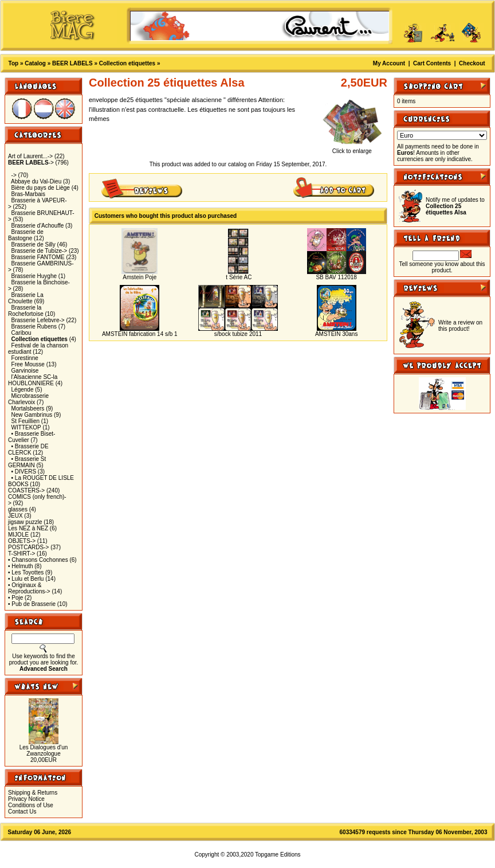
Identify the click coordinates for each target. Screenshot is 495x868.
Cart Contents (432, 63)
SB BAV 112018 (336, 277)
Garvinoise (25, 371)
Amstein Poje (140, 277)
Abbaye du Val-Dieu (36, 181)
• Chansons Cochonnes (38, 560)
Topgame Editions (278, 855)
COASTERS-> (26, 490)
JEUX (15, 516)
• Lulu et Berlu (26, 579)
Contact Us (22, 812)
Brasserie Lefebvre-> (38, 320)
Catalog (35, 63)
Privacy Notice (26, 799)
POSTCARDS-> (28, 547)
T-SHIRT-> (21, 554)
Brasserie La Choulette (26, 298)
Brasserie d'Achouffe (38, 226)
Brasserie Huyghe (34, 276)
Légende (23, 390)
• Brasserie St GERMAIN (27, 462)
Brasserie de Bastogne (26, 235)
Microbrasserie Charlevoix (28, 399)
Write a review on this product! (460, 326)
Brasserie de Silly (34, 245)
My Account (389, 63)
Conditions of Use (31, 805)
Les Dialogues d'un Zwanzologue (44, 750)
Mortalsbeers (28, 408)
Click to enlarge (352, 148)
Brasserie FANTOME (38, 257)
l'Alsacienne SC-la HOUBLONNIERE (33, 380)
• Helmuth (21, 566)
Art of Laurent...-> (30, 156)
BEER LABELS (72, 63)
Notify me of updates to (455, 206)
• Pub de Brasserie (32, 604)
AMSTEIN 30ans (336, 334)
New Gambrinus (32, 415)
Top (14, 63)
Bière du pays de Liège (41, 188)
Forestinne (25, 358)
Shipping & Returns (33, 793)
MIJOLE (18, 535)
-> (31, 163)
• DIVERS (24, 472)
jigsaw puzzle (25, 522)
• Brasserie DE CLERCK (28, 449)
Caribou (21, 333)
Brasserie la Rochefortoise (26, 311)
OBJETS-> (22, 541)
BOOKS (18, 484)
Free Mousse (28, 364)
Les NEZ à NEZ (28, 528)
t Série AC (238, 277)
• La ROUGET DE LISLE (43, 478)
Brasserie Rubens (34, 327)
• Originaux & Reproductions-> (29, 588)
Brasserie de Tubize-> (40, 251)
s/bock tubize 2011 (238, 334)
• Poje (15, 598)
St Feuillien (25, 421)
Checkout (472, 63)
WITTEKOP (26, 427)
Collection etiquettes (127, 63)
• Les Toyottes (26, 572)
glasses (18, 509)
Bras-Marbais (28, 194)
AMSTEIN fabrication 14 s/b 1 (140, 334)
